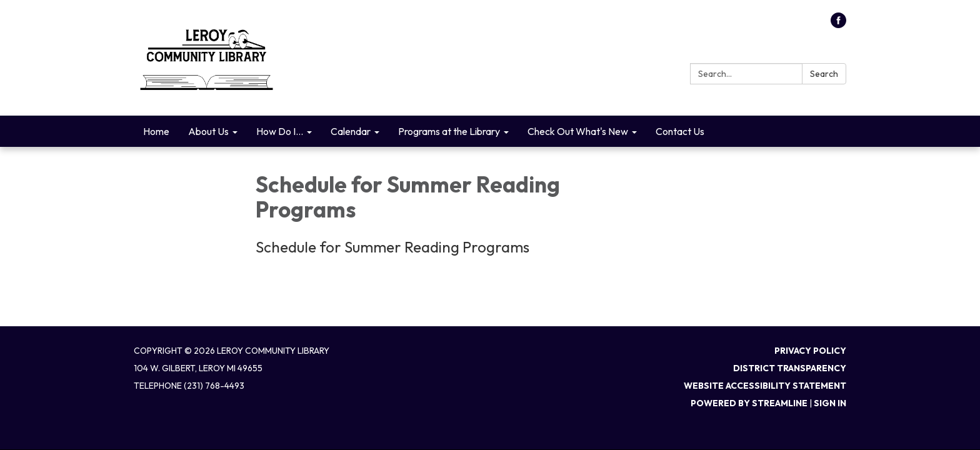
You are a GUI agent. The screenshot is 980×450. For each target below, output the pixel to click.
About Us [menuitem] (208, 131)
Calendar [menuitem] (351, 131)
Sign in (830, 403)
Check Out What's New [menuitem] (578, 131)
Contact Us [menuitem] (680, 131)
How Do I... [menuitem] (280, 131)
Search (824, 74)
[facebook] (838, 24)
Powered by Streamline (749, 403)
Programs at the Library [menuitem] (449, 131)
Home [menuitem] (156, 131)
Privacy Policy (810, 351)
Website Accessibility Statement (765, 386)
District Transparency (790, 368)
